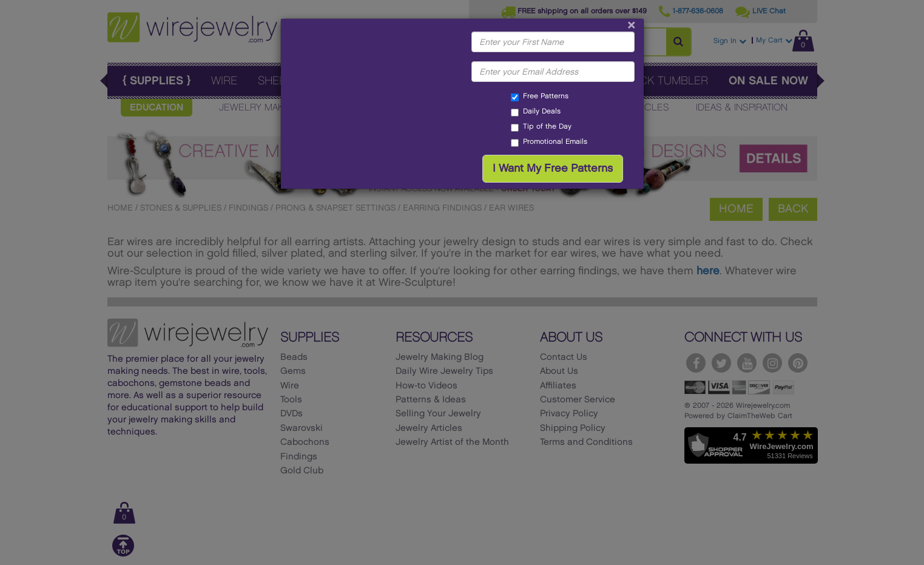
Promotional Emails (549, 143)
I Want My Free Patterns (553, 168)
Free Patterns (540, 97)
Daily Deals (536, 112)
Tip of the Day (541, 127)
